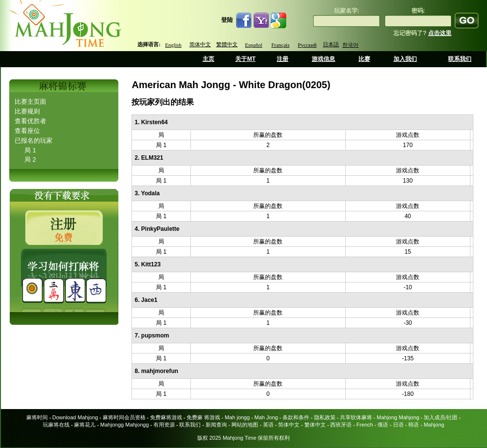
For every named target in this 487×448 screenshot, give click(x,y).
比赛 (364, 59)
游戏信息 (323, 59)
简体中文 (200, 44)
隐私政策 (325, 417)
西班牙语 (341, 425)
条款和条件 (296, 417)
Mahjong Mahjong (398, 417)
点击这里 (440, 33)
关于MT (245, 59)
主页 (208, 59)
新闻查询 (216, 425)
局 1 (30, 150)
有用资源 (164, 425)
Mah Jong (266, 417)
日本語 (331, 44)
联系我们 (460, 59)
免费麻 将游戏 (203, 417)
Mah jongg (237, 417)
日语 (398, 425)
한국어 (350, 45)
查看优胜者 (30, 121)
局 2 (30, 159)
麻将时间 (37, 417)
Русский (308, 45)
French (365, 425)
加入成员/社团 (440, 417)
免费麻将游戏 (166, 417)
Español (253, 45)
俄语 (383, 425)
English (173, 45)
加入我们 (405, 59)
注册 (282, 59)
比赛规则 (27, 111)
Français (280, 45)
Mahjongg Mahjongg (125, 425)
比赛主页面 (30, 102)
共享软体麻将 (356, 417)
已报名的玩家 (34, 140)
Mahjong (434, 425)
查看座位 (27, 131)
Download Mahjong (75, 417)
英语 (268, 425)
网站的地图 (245, 425)
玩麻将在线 (56, 425)
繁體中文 (227, 44)
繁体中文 (315, 425)
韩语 (413, 425)
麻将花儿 (85, 425)
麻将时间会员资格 (124, 417)
